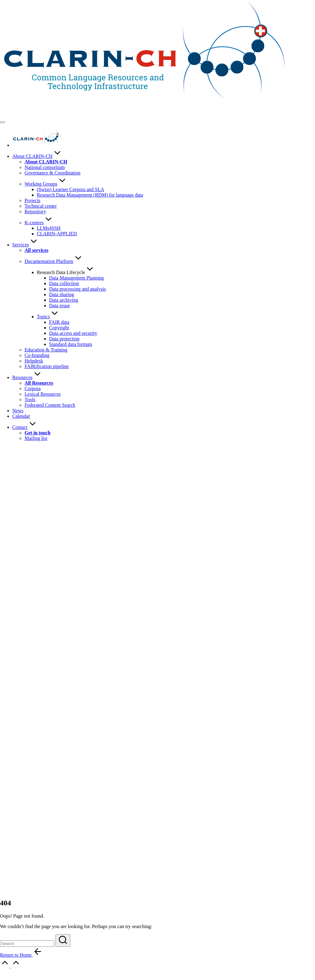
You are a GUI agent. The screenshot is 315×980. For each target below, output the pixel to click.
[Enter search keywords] (27, 944)
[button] (63, 941)
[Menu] (2, 122)
